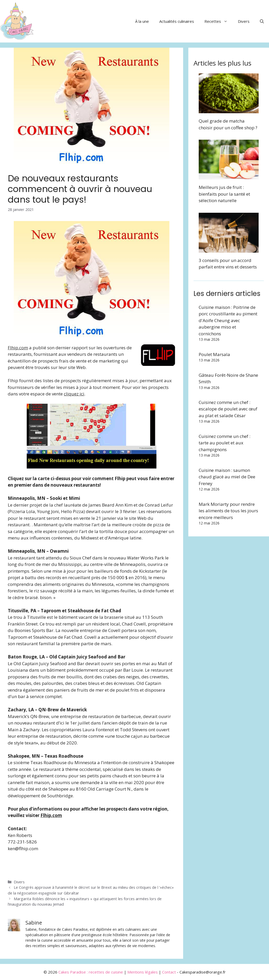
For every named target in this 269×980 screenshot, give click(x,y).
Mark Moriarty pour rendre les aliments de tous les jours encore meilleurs (228, 511)
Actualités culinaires (177, 21)
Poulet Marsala (214, 354)
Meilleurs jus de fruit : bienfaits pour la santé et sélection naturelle (224, 194)
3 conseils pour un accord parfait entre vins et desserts (228, 264)
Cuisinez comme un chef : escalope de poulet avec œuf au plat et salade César (228, 409)
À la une (142, 21)
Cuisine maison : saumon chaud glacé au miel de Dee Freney (227, 477)
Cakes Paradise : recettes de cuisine (91, 972)
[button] (262, 21)
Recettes (219, 21)
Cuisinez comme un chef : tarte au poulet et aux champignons (225, 443)
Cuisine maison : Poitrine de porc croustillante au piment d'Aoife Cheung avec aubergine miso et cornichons (228, 320)
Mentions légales (143, 972)
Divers (244, 21)
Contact (169, 972)
